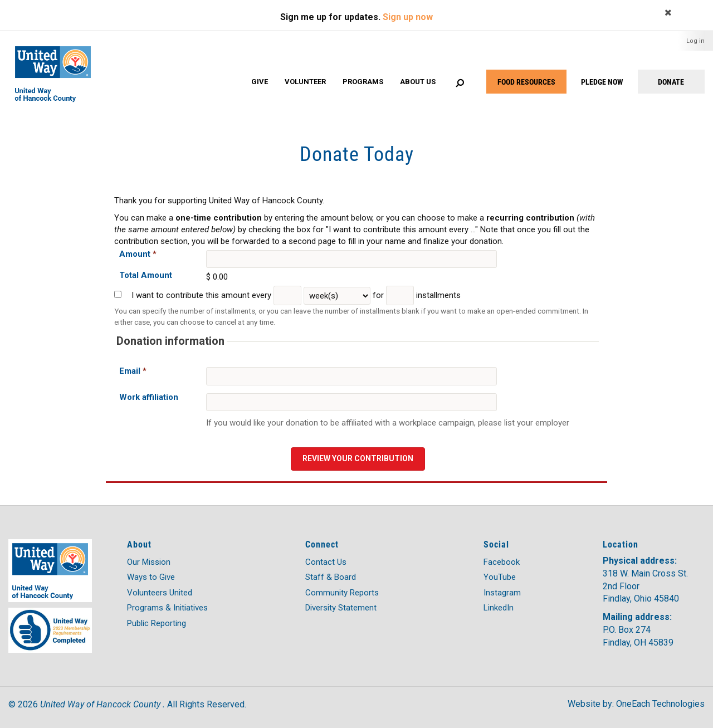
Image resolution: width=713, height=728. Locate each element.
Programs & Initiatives (167, 608)
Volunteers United (160, 593)
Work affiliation (149, 397)
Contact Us (326, 562)
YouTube (500, 577)
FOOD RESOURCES (526, 82)
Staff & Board (331, 577)
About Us (418, 82)
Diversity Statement (341, 608)
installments (438, 295)
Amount (138, 254)
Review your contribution (358, 458)
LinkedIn (499, 608)
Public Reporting (157, 623)
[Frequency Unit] (337, 296)
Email (133, 371)
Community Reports (342, 593)
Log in (695, 41)
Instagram (502, 593)
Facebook (502, 562)
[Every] (287, 295)
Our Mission (149, 562)
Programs (363, 82)
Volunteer (305, 82)
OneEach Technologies (660, 704)
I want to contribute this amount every (201, 295)
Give (260, 82)
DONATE (671, 82)
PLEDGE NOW (602, 82)
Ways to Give (151, 577)
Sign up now (408, 17)
